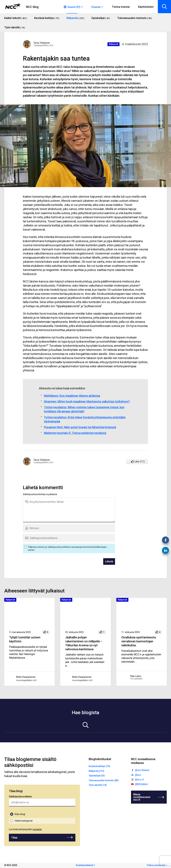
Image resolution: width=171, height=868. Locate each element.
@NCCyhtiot (141, 784)
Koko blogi (20, 814)
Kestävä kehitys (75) (99, 766)
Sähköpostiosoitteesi (20, 797)
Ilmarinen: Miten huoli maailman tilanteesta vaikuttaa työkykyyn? (87, 401)
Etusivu (96, 7)
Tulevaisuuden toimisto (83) (104, 780)
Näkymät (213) (96, 771)
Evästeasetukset (85, 865)
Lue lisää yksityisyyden (25, 829)
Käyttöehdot (146, 7)
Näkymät (113, 44)
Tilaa (14, 838)
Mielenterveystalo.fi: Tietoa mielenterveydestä (75, 433)
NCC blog (32, 7)
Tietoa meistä (121, 7)
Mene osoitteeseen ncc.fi (142, 797)
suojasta (37, 829)
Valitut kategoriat (24, 821)
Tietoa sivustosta (156, 865)
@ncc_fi (139, 780)
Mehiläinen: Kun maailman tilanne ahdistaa (72, 396)
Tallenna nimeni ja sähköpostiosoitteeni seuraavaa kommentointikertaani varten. (67, 548)
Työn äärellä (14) (98, 785)
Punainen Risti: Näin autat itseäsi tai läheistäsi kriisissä (80, 427)
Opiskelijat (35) (97, 776)
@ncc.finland (142, 770)
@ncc (138, 775)
